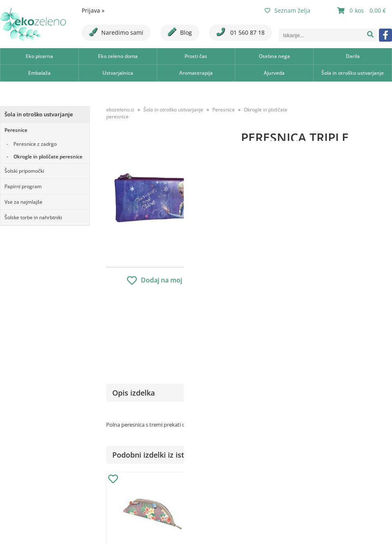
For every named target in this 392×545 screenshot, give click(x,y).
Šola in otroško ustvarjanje (353, 73)
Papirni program (23, 186)
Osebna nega (274, 56)
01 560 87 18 (241, 32)
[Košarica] (363, 11)
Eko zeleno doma (118, 56)
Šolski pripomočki (24, 171)
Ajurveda (274, 73)
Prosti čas (196, 56)
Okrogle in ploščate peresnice (48, 157)
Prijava (93, 10)
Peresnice (16, 130)
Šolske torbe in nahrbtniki (33, 217)
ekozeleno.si (120, 110)
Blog (180, 32)
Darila (353, 56)
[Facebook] (385, 35)
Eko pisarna (39, 56)
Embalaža (39, 73)
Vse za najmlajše (23, 202)
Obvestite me (265, 319)
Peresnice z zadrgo (35, 144)
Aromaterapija (196, 73)
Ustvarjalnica (118, 73)
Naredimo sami (116, 32)
